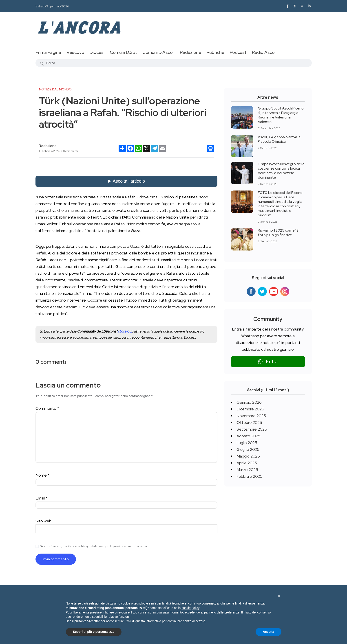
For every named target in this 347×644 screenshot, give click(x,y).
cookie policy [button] (190, 608)
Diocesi (97, 52)
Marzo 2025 (247, 470)
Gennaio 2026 (249, 402)
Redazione (191, 52)
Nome (43, 475)
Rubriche (215, 52)
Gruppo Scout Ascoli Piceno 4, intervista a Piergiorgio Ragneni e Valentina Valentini (281, 115)
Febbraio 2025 (249, 476)
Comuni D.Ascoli (158, 52)
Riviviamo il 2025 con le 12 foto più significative (278, 233)
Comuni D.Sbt (123, 52)
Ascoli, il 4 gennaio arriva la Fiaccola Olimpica (279, 139)
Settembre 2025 (252, 429)
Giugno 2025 (248, 449)
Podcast (238, 52)
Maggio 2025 (248, 456)
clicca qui (125, 331)
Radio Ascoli (264, 52)
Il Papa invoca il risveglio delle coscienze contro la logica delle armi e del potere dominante (281, 171)
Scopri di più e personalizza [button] (94, 632)
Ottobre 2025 (249, 422)
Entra (268, 362)
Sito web (43, 521)
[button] (279, 596)
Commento (47, 408)
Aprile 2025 (247, 463)
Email (42, 498)
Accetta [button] (269, 632)
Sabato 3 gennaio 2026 (52, 6)
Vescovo (75, 52)
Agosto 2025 (249, 436)
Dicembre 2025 (250, 409)
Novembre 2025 (251, 416)
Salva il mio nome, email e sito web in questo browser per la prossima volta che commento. (95, 546)
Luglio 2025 (247, 443)
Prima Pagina (48, 52)
